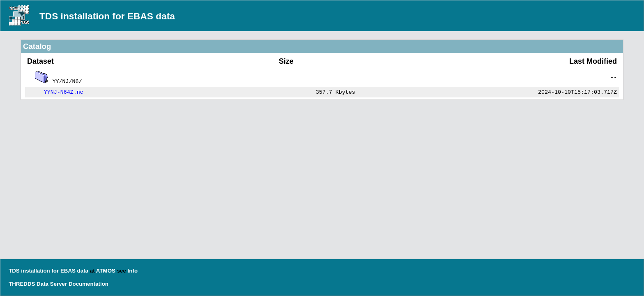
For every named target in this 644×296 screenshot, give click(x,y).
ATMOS (106, 271)
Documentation (89, 284)
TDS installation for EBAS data (107, 16)
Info (133, 271)
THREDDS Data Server (38, 284)
